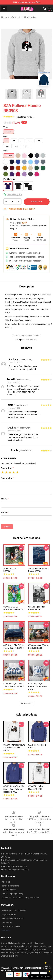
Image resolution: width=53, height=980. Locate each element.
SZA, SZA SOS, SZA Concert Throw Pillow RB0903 (38, 686)
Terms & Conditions (10, 886)
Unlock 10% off (48, 968)
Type (6, 127)
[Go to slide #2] (27, 94)
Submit (7, 527)
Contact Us (7, 922)
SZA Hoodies (30, 17)
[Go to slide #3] (41, 94)
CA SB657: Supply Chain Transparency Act (20, 898)
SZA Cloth (15, 17)
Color (6, 151)
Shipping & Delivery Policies (14, 911)
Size (5, 136)
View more (26, 703)
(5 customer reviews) (25, 117)
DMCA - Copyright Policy (13, 894)
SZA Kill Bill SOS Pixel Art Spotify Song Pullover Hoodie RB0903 (14, 789)
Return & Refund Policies (13, 919)
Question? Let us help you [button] (40, 977)
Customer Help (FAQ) (11, 926)
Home (4, 17)
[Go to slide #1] (12, 94)
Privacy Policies (9, 890)
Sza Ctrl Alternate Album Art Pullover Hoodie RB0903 (14, 748)
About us (6, 882)
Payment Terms (9, 915)
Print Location (10, 179)
